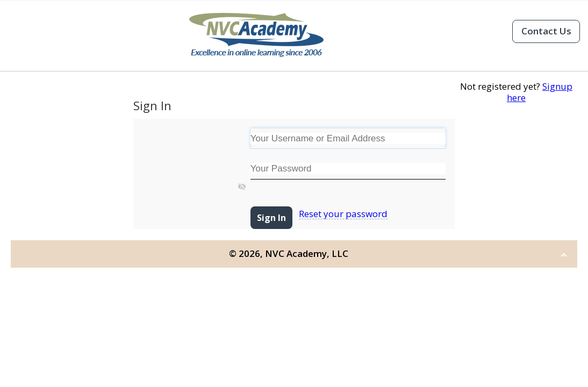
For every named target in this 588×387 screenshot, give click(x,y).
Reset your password (343, 214)
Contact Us (546, 31)
